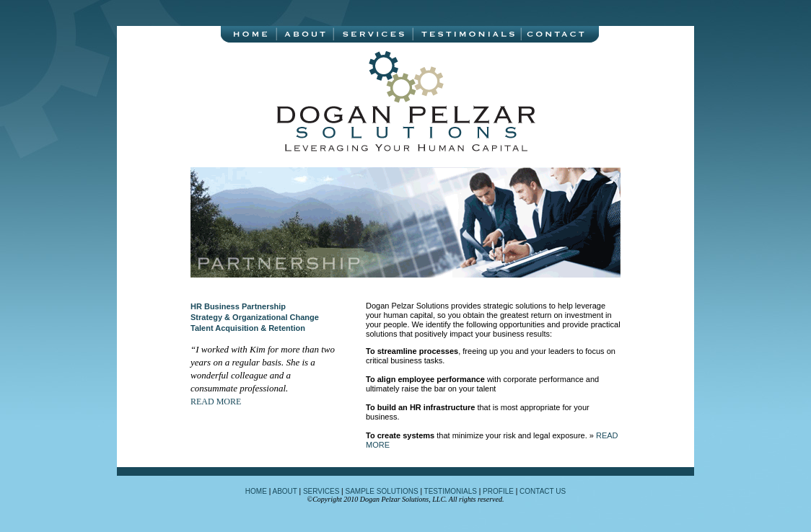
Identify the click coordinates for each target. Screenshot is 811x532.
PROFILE (498, 491)
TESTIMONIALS (451, 491)
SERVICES (321, 491)
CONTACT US (543, 491)
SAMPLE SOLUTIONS (381, 491)
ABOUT (284, 491)
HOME (256, 491)
